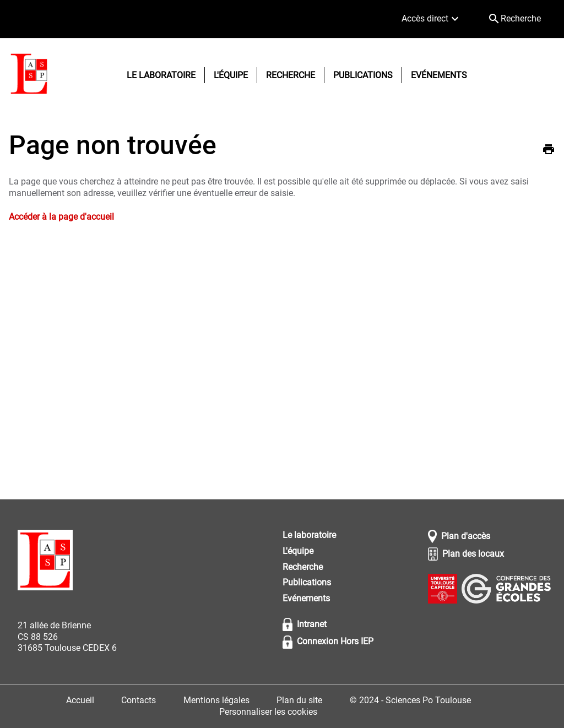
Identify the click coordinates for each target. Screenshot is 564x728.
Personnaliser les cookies (268, 712)
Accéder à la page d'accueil (61, 217)
